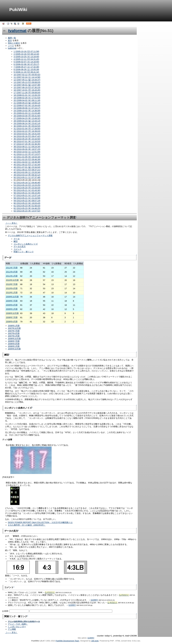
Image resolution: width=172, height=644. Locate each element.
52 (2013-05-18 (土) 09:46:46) (27, 183)
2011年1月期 (12, 276)
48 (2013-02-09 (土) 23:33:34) (27, 172)
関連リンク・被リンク (24, 252)
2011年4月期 (12, 272)
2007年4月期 (14, 333)
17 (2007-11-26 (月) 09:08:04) (27, 93)
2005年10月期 (14, 349)
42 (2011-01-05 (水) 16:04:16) (27, 157)
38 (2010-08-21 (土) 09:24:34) (27, 147)
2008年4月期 (12, 321)
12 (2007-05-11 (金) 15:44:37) (27, 80)
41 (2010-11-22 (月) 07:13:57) (27, 154)
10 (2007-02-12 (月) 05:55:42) (27, 75)
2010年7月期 (12, 284)
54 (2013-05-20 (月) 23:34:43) (27, 188)
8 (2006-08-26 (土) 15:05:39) (26, 69)
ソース (11, 46)
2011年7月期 (12, 268)
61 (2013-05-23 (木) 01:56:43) (27, 206)
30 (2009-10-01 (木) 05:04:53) (27, 126)
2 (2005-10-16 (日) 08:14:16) (26, 54)
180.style (95, 641)
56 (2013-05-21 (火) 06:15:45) (27, 193)
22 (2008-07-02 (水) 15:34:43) (27, 105)
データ (17, 239)
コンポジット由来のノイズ (26, 244)
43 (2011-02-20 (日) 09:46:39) (27, 159)
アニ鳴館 (12, 629)
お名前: (6, 611)
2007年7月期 (14, 331)
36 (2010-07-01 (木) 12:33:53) (27, 141)
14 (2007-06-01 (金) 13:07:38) (27, 85)
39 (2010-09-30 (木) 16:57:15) (27, 149)
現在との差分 (14, 43)
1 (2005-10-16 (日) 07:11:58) (26, 51)
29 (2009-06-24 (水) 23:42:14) (27, 123)
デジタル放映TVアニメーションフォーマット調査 (30, 235)
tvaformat (17, 31)
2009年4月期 (12, 305)
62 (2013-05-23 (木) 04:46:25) (27, 208)
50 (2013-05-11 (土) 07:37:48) (27, 177)
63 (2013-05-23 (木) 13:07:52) (27, 211)
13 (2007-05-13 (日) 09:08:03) (27, 82)
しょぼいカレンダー (17, 627)
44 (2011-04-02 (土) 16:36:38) (27, 162)
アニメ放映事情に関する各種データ (24, 621)
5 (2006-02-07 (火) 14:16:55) (26, 62)
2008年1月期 (14, 326)
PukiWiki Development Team (67, 641)
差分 (10, 40)
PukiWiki (18, 10)
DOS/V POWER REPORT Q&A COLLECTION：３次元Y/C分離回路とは (40, 522)
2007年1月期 (14, 336)
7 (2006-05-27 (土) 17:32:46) (26, 67)
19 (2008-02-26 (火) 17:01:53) (27, 98)
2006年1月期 (14, 346)
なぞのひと (50, 592)
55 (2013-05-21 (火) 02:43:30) (27, 190)
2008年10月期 (12, 313)
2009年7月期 (12, 301)
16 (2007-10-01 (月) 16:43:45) (27, 90)
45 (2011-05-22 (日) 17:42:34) (27, 165)
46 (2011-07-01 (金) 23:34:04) (27, 167)
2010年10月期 (12, 280)
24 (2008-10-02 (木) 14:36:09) (27, 111)
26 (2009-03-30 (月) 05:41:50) (27, 116)
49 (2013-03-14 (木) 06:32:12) (27, 175)
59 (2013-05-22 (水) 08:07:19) (27, 201)
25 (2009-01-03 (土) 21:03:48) (27, 113)
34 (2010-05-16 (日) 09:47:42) (27, 136)
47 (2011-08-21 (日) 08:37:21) (27, 170)
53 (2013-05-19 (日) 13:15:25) (27, 185)
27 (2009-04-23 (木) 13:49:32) (27, 118)
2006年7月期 (14, 341)
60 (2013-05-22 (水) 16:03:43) (27, 203)
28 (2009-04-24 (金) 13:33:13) (27, 121)
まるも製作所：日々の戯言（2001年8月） (27, 525)
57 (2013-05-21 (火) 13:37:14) (27, 195)
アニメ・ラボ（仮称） (18, 624)
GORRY (94, 600)
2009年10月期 (12, 297)
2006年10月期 (14, 339)
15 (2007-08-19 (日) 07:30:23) (27, 87)
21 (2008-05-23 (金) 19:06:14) (27, 103)
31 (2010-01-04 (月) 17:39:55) (27, 129)
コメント (18, 249)
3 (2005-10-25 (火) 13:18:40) (26, 57)
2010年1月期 (12, 292)
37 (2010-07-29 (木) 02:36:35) (27, 144)
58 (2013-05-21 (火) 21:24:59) (27, 198)
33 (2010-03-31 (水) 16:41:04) (27, 134)
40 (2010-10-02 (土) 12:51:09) (27, 152)
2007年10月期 (14, 328)
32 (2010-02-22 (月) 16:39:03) (27, 131)
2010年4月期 (12, 288)
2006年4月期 (14, 344)
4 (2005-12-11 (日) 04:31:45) (26, 59)
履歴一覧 (12, 38)
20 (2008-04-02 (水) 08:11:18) (27, 100)
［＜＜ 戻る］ (11, 223)
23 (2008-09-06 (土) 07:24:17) (27, 108)
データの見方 (20, 246)
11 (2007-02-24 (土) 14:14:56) (27, 77)
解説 (16, 241)
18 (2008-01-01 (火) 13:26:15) (27, 95)
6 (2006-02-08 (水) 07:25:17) (26, 64)
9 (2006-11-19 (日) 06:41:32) (26, 72)
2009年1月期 (12, 309)
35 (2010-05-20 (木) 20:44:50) (27, 139)
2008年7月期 (12, 317)
